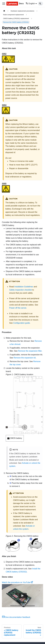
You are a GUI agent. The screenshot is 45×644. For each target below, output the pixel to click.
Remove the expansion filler (30, 351)
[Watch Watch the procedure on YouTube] (23, 596)
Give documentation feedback (16, 617)
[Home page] (4, 11)
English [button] (30, 4)
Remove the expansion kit (25, 358)
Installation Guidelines (24, 287)
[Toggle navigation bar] (4, 4)
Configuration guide (22, 323)
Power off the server (18, 308)
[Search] (40, 4)
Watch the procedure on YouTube (17, 582)
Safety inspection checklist (21, 290)
